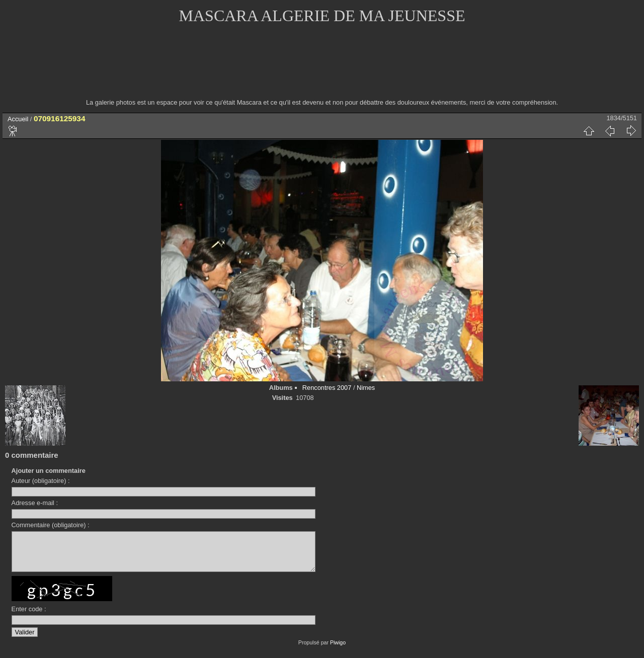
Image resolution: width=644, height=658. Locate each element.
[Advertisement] (322, 68)
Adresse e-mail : (35, 503)
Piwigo (338, 650)
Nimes (366, 388)
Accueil (18, 119)
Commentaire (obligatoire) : (51, 525)
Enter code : (29, 616)
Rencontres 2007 (327, 388)
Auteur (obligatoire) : (41, 481)
